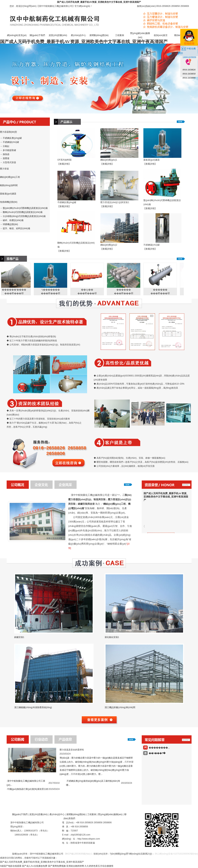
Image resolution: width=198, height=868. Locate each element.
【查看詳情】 (64, 164)
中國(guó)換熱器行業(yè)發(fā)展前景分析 (28, 789)
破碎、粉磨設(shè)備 (13, 220)
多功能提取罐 (9, 150)
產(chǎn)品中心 (78, 35)
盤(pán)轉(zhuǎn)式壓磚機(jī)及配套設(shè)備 (25, 208)
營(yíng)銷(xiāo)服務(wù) (110, 814)
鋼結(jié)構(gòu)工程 (10, 177)
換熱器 (6, 154)
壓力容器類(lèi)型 (8, 132)
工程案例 (120, 35)
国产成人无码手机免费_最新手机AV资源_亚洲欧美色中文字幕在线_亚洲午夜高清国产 (99, 2)
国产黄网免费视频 (57, 866)
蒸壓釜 (6, 158)
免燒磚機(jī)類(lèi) (9, 202)
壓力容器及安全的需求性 (72, 750)
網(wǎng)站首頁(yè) (17, 35)
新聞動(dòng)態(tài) (99, 35)
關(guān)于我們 (37, 35)
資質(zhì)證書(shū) (58, 35)
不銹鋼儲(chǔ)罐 (11, 142)
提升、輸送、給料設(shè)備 (16, 228)
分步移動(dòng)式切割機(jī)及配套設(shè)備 (24, 216)
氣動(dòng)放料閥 (9, 185)
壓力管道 (4, 169)
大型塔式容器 (9, 162)
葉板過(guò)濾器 (8, 194)
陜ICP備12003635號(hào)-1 (78, 854)
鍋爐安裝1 (19, 637)
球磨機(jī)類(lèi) (10, 224)
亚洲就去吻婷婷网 (75, 866)
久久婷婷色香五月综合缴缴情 (99, 866)
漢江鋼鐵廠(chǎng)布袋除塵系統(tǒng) (33, 707)
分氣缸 (6, 146)
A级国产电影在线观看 (11, 866)
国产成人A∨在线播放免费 (35, 866)
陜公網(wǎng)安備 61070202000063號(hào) (176, 854)
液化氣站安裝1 (112, 637)
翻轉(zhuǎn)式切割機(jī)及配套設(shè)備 (23, 212)
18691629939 (189, 57)
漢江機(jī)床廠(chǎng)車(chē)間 (120, 707)
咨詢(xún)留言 (161, 35)
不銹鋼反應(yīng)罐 (12, 138)
